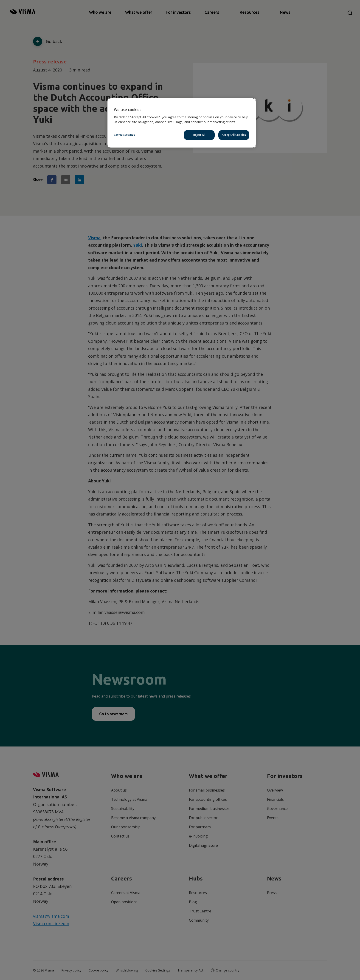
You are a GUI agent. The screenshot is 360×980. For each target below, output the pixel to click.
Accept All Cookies (234, 135)
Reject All (199, 135)
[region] (182, 123)
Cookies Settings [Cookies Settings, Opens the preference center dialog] (124, 135)
